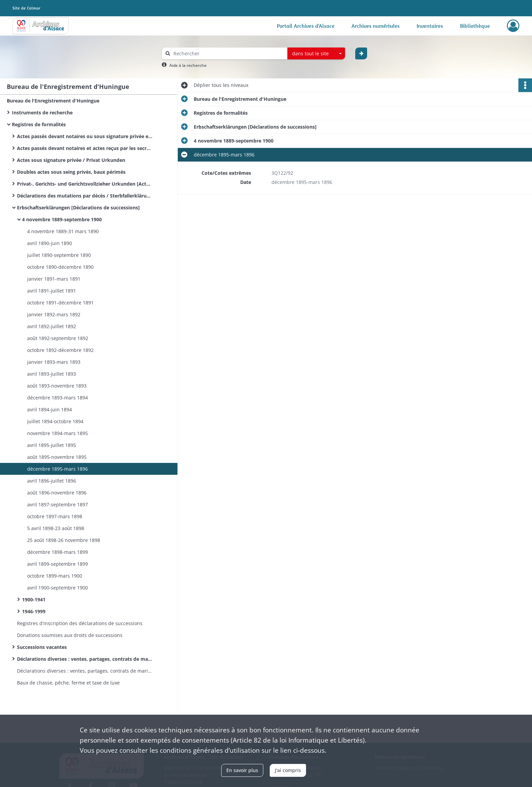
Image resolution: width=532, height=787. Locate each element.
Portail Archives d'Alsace (306, 26)
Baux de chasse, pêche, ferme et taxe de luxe (68, 683)
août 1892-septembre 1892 (58, 338)
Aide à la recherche (188, 65)
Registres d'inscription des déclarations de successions (80, 623)
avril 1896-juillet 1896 (52, 481)
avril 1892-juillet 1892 (52, 326)
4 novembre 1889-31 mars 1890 (63, 231)
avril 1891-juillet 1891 (52, 291)
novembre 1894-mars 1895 (58, 433)
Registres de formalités (39, 124)
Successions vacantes (42, 647)
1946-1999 (34, 611)
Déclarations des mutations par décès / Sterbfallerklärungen (85, 196)
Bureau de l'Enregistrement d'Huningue (53, 101)
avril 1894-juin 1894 (50, 409)
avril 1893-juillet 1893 (52, 374)
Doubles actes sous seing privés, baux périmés (71, 172)
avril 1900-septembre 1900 (58, 588)
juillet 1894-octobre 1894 (55, 421)
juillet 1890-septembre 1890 (59, 255)
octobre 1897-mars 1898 (55, 516)
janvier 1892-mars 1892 (54, 314)
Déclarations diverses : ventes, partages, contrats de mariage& (85, 671)
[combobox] (316, 54)
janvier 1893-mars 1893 (54, 362)
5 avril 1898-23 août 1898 (56, 528)
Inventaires (430, 26)
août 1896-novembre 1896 (57, 493)
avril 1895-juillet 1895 (52, 445)
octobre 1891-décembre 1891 (60, 303)
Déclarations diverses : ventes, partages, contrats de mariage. (85, 659)
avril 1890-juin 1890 (50, 243)
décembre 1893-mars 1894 (58, 398)
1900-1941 (34, 599)
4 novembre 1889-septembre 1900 (62, 219)
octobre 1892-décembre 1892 (60, 350)
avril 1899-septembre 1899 (58, 564)
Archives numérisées (376, 26)
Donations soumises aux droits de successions (70, 635)
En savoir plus (242, 770)
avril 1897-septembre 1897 (58, 504)
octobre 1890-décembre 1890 (60, 267)
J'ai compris (288, 770)
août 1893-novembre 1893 (57, 386)
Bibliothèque (475, 26)
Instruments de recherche (42, 113)
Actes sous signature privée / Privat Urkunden (71, 160)
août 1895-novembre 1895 (57, 457)
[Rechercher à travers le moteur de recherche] (228, 53)
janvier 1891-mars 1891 (54, 279)
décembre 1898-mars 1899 (58, 552)
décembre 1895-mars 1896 (58, 469)
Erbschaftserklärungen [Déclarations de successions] (78, 208)
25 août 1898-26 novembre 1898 (64, 540)
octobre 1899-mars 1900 (55, 576)
